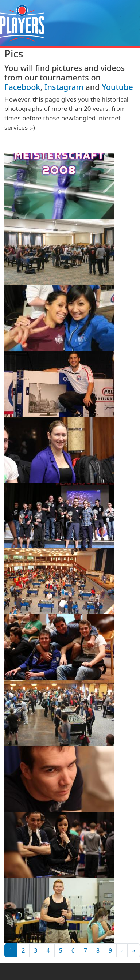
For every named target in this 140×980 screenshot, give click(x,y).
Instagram (64, 87)
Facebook (22, 87)
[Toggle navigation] (130, 23)
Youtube (117, 87)
